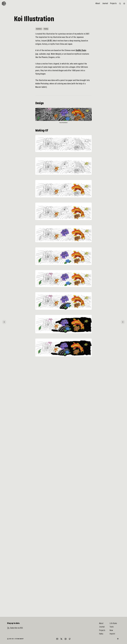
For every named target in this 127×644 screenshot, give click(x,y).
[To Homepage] (4, 4)
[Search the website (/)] (120, 4)
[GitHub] (70, 639)
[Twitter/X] (61, 639)
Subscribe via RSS (16, 628)
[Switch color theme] (124, 4)
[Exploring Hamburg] (4, 322)
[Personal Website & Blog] (123, 322)
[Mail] (57, 639)
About (98, 3)
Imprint (112, 634)
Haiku (101, 634)
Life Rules (113, 623)
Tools (112, 627)
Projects (113, 3)
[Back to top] (118, 639)
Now (111, 630)
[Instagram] (66, 639)
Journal (105, 3)
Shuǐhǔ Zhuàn (81, 50)
